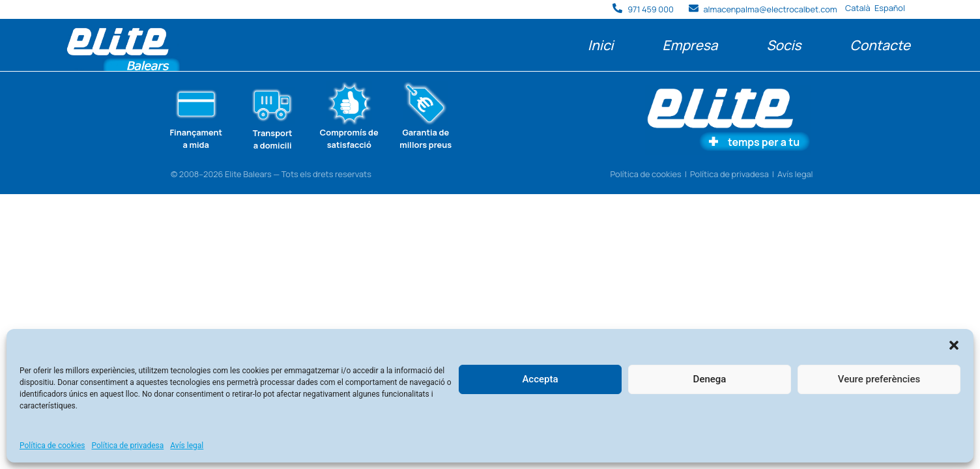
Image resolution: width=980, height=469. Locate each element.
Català (858, 8)
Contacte (880, 45)
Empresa (690, 45)
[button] (954, 345)
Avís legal (187, 446)
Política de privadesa (128, 446)
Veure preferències (879, 379)
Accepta (540, 379)
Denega (710, 379)
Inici (600, 45)
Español (890, 8)
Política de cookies (52, 446)
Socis (784, 45)
